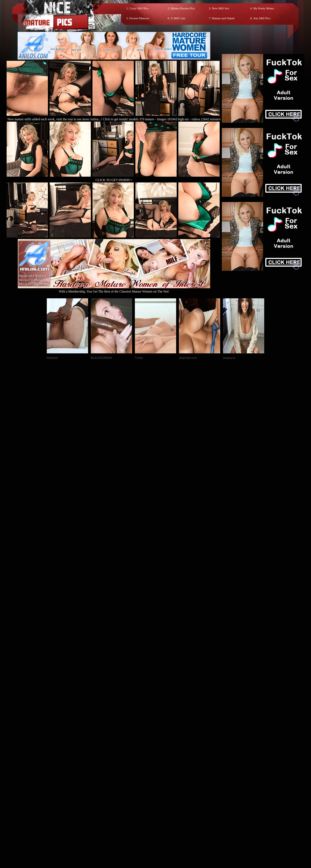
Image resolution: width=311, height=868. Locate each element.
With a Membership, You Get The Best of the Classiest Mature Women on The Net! (114, 289)
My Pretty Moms (264, 8)
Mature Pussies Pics (183, 8)
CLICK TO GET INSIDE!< (114, 180)
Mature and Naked (223, 18)
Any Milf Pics (262, 18)
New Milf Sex (220, 8)
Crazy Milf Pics (139, 8)
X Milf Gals (178, 18)
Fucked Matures (139, 18)
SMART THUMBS (165, 753)
